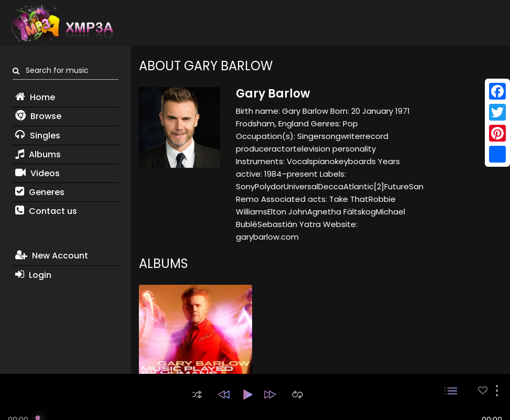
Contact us (46, 211)
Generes (40, 192)
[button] (197, 395)
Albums (38, 154)
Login (33, 275)
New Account (52, 256)
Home (35, 97)
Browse (38, 116)
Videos (37, 173)
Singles (38, 136)
